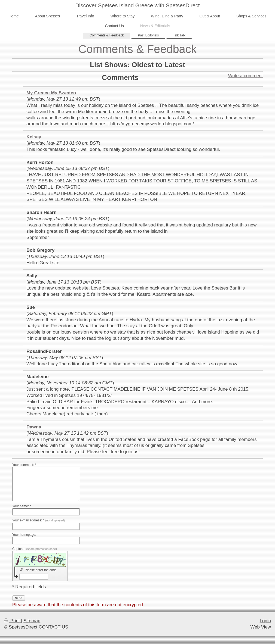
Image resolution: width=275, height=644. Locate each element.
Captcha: (35, 549)
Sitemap (32, 621)
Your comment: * (24, 465)
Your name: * (22, 506)
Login (265, 621)
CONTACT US (53, 627)
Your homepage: (24, 535)
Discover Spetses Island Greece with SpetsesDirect (138, 5)
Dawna (34, 427)
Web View (261, 627)
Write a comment (245, 76)
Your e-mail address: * (39, 520)
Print (13, 621)
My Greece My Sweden (51, 93)
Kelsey (34, 137)
